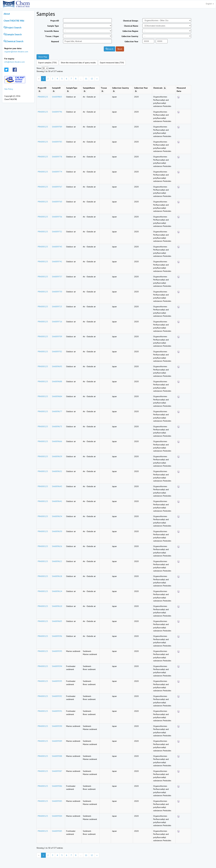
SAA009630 (57, 531)
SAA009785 (57, 142)
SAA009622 (57, 561)
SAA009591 (57, 711)
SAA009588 (57, 756)
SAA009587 (57, 771)
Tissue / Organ (52, 36)
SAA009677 (57, 411)
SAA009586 (57, 786)
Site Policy (9, 89)
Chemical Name (131, 26)
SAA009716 (57, 322)
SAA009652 (57, 471)
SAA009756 (57, 217)
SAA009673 (57, 426)
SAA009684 (57, 396)
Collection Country (130, 36)
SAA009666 (57, 441)
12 (92, 79)
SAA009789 (57, 127)
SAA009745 (57, 247)
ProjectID (55, 21)
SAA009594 (57, 666)
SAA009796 (57, 112)
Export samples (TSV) (47, 63)
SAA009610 (57, 606)
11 (86, 79)
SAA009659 (57, 456)
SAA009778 (57, 157)
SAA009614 (57, 591)
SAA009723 (57, 307)
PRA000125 (43, 97)
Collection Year (131, 41)
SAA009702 (57, 352)
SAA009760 (57, 202)
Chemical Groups (131, 21)
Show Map (43, 57)
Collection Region (130, 31)
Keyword (55, 41)
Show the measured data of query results (78, 63)
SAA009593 (57, 681)
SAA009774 (57, 172)
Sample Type (53, 26)
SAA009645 (57, 486)
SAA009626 (57, 546)
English (210, 4)
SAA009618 (57, 576)
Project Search (12, 28)
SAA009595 (57, 651)
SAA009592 (57, 696)
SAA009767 (57, 187)
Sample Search (13, 34)
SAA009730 (57, 292)
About (7, 14)
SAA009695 (57, 366)
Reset (120, 49)
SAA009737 (57, 277)
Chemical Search (13, 41)
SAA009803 (57, 97)
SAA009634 (57, 516)
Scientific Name (52, 31)
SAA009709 (57, 336)
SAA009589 (57, 741)
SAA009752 (57, 232)
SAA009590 (57, 726)
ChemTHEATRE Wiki (14, 21)
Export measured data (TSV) (112, 63)
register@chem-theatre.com (16, 52)
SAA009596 (57, 636)
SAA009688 (57, 381)
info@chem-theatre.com (15, 62)
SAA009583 (57, 831)
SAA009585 (57, 801)
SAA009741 (57, 262)
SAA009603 (57, 621)
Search (109, 49)
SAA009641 (57, 501)
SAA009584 (57, 816)
